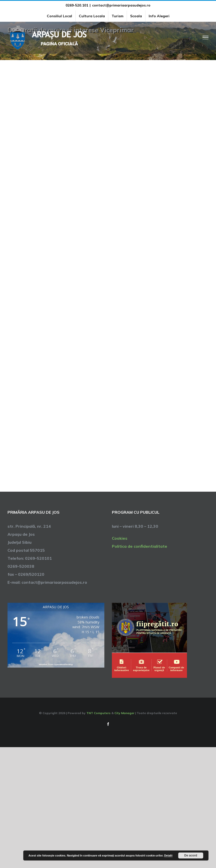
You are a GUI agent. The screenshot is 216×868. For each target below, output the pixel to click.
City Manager (124, 713)
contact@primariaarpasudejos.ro (121, 5)
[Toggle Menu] (206, 38)
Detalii (168, 855)
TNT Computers (98, 713)
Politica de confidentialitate (140, 546)
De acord (191, 855)
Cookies (120, 538)
